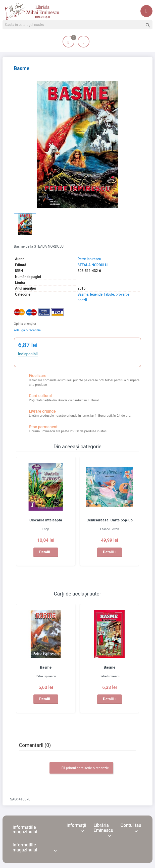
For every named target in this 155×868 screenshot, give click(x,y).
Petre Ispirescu (89, 259)
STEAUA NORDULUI (93, 265)
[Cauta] (77, 25)
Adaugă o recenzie (27, 330)
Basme (46, 667)
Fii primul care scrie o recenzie (81, 768)
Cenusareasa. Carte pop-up (110, 520)
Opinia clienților (25, 324)
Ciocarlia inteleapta (46, 520)
